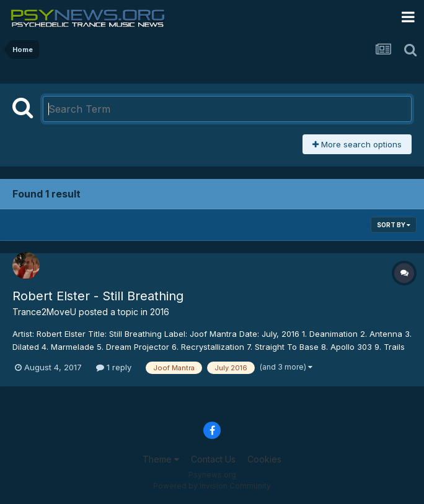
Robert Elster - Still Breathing (98, 296)
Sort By (394, 225)
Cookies (264, 459)
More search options (357, 144)
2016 (160, 312)
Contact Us (213, 459)
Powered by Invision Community (212, 486)
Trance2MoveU (44, 312)
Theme (161, 459)
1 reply (114, 367)
